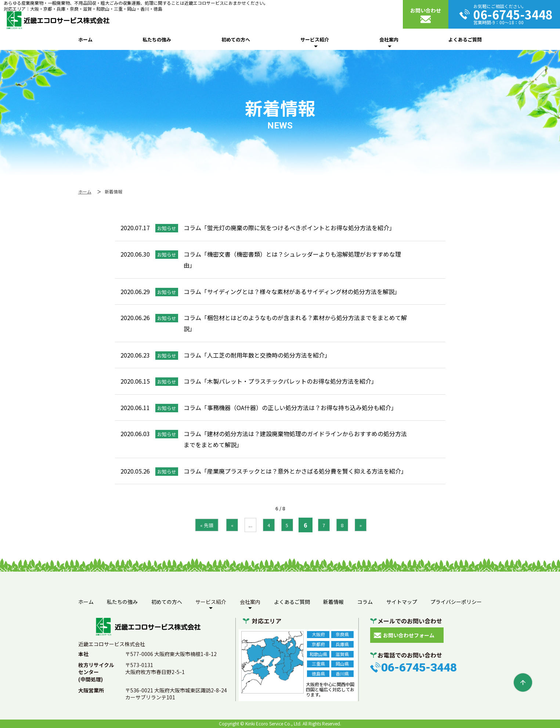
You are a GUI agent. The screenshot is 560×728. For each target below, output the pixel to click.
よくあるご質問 (465, 39)
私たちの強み (157, 39)
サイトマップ (402, 602)
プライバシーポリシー (456, 602)
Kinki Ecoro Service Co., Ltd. (273, 723)
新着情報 (333, 602)
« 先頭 (207, 525)
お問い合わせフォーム (409, 635)
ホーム (85, 39)
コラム (365, 602)
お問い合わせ (426, 10)
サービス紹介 (315, 39)
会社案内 (389, 39)
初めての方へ (236, 39)
